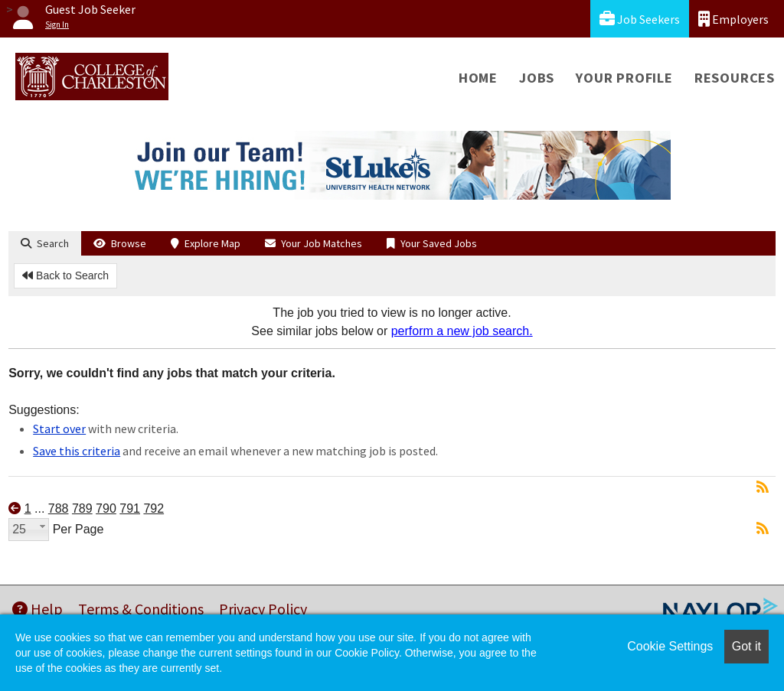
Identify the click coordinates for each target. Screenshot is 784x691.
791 (130, 508)
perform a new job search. (462, 331)
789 (82, 508)
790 (106, 508)
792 (154, 508)
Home (478, 78)
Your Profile (624, 78)
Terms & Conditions (141, 609)
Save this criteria (77, 451)
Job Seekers (640, 19)
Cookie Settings (670, 646)
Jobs (537, 78)
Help (38, 609)
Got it (746, 646)
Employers (733, 19)
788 (59, 508)
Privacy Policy (263, 609)
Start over (59, 429)
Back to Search (65, 275)
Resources (735, 78)
